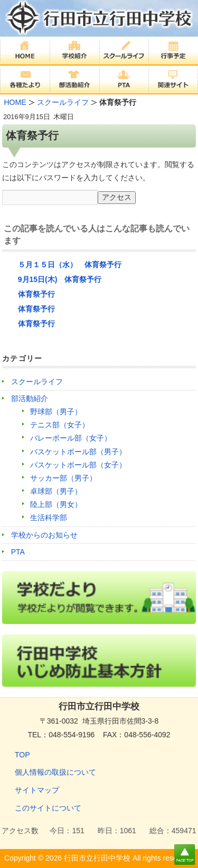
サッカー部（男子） (63, 478)
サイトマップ (37, 790)
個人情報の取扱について (55, 772)
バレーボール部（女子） (71, 438)
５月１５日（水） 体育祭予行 (70, 265)
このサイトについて (48, 808)
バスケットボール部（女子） (78, 465)
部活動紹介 (30, 398)
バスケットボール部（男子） (78, 452)
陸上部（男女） (56, 504)
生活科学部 (49, 518)
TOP (22, 755)
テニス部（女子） (60, 425)
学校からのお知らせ (44, 535)
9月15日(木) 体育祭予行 (60, 279)
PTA (18, 552)
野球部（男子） (56, 412)
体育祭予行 (36, 294)
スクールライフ (37, 382)
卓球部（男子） (56, 491)
